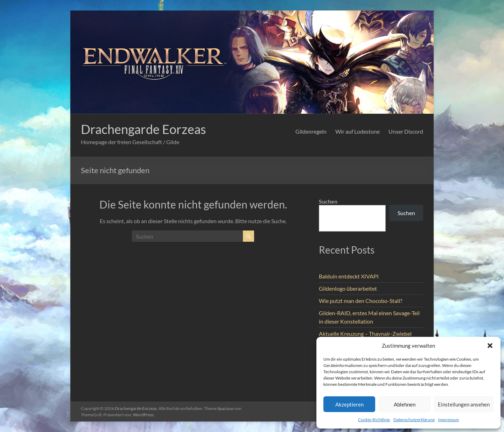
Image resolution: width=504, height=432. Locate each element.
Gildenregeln (311, 131)
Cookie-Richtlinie (374, 420)
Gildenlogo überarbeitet (348, 288)
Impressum (449, 420)
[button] (490, 346)
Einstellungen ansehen (464, 404)
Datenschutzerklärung (414, 420)
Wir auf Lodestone (358, 131)
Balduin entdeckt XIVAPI (349, 276)
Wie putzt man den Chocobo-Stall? (360, 301)
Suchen (328, 201)
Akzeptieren (349, 404)
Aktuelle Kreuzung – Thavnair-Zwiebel (365, 334)
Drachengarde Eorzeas (143, 129)
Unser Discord (406, 131)
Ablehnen (405, 404)
